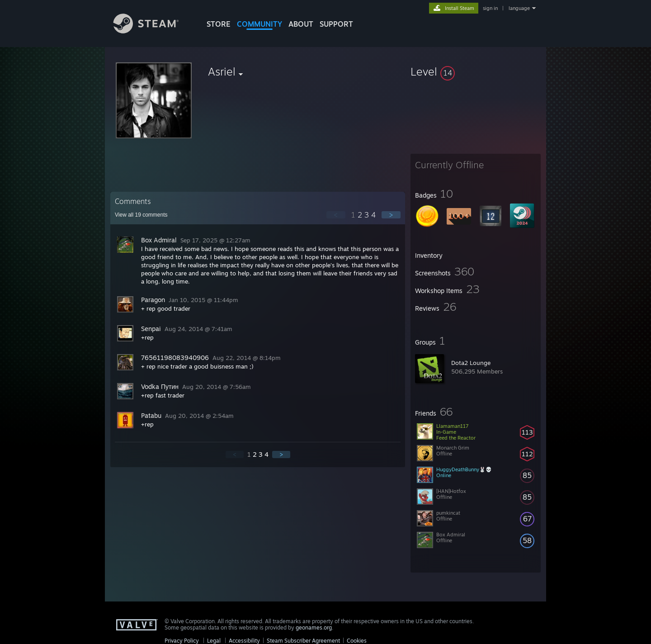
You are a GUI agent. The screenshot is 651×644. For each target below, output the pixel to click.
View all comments (141, 215)
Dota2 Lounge (471, 363)
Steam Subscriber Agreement (303, 641)
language (519, 8)
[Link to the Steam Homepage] (153, 31)
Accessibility (244, 641)
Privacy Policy (182, 641)
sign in (490, 8)
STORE (219, 24)
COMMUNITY (259, 24)
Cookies (357, 641)
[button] (476, 71)
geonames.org (314, 627)
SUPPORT (336, 24)
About (301, 24)
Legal (214, 641)
